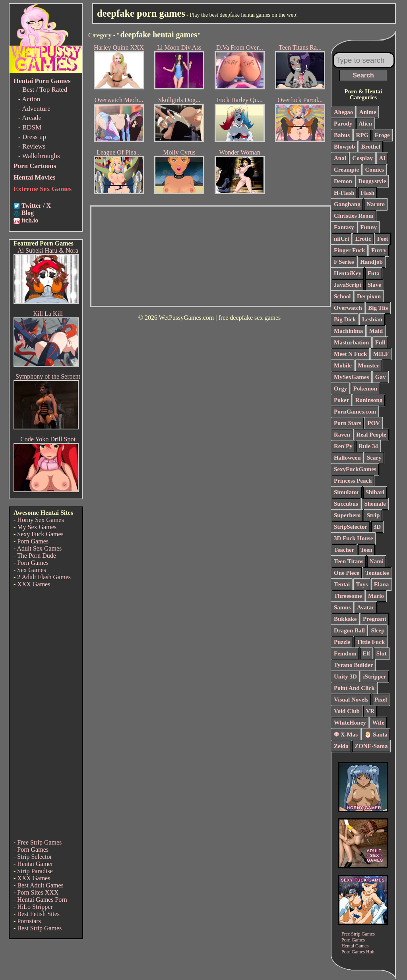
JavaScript (348, 285)
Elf (366, 653)
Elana (382, 584)
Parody (343, 124)
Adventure (36, 109)
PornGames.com (355, 412)
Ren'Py (343, 446)
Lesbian (372, 319)
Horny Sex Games (40, 520)
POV (374, 423)
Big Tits (378, 308)
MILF (381, 354)
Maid (376, 331)
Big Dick (345, 319)
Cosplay (362, 158)
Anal (340, 158)
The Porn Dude (37, 556)
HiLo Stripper (35, 907)
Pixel (381, 700)
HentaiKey (348, 273)
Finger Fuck (349, 250)
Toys (362, 584)
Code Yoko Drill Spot (48, 439)
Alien (365, 124)
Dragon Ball (349, 630)
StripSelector (351, 527)
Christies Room (354, 216)
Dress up (34, 137)
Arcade (32, 118)
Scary (374, 458)
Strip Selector (35, 857)
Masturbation (351, 342)
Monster (369, 365)
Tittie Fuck (371, 642)
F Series (344, 262)
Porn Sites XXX (38, 892)
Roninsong (369, 400)
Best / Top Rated (45, 90)
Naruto (376, 204)
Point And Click (354, 688)
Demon (343, 181)
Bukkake (345, 619)
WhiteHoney (350, 723)
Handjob (371, 262)
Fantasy (344, 227)
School (342, 296)
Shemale (375, 504)
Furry (379, 250)
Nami (377, 561)
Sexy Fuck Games (40, 534)
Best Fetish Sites (38, 914)
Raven (342, 435)
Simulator (347, 492)
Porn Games (33, 541)
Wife (378, 723)
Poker (341, 400)
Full (380, 342)
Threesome (348, 596)
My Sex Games (37, 527)
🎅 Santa (376, 735)
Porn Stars (348, 423)
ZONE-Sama (371, 746)
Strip (373, 515)
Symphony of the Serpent (48, 376)
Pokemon (365, 389)
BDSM (32, 127)
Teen (366, 550)
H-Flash (344, 193)
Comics (375, 170)
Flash (367, 193)
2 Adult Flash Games (44, 577)
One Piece (347, 573)
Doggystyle (372, 181)
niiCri (341, 239)
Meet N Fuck (350, 354)
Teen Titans (349, 561)
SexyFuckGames (355, 469)
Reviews (34, 146)
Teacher (344, 550)
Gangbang (347, 204)
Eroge (382, 135)
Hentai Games (355, 946)
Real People (371, 435)
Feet (383, 239)
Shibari (375, 492)
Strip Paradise (35, 871)
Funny (368, 227)
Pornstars (29, 921)
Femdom (345, 653)
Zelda (341, 746)
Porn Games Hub (358, 952)
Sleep (378, 630)
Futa (374, 273)
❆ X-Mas (346, 735)
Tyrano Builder (353, 665)
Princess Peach (353, 481)
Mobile (343, 365)
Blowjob (344, 147)
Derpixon (369, 296)
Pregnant (375, 619)
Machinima (348, 331)
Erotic (363, 239)
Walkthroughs (41, 156)
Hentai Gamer (35, 864)
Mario (376, 596)
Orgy (340, 389)
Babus (342, 135)
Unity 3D (345, 677)
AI (383, 158)
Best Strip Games (39, 928)
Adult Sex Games (39, 548)
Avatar (366, 607)
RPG (362, 135)
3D (377, 527)
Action (31, 99)
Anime (368, 112)
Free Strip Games (39, 842)
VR (370, 711)
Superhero (347, 515)
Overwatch (348, 308)
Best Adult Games (40, 885)
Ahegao (343, 112)
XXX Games (34, 584)
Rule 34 (368, 446)
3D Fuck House (353, 538)
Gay (381, 377)
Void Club (347, 711)
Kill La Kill (48, 314)
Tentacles (377, 573)
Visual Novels (351, 700)
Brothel (371, 147)
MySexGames (351, 377)
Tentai (342, 584)
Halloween (347, 458)
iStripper (374, 677)
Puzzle (342, 642)
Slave (374, 285)
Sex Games (31, 570)
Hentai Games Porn (42, 900)
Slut (382, 653)
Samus (342, 607)
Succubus (346, 504)
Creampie (346, 170)
